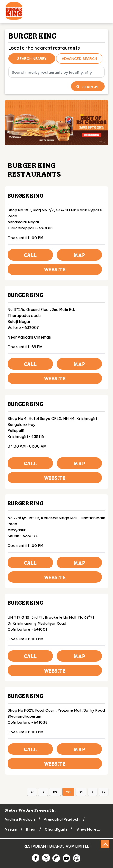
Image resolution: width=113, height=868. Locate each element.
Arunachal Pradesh (62, 819)
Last (104, 792)
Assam (11, 829)
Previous (43, 792)
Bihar (31, 829)
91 (81, 792)
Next (93, 792)
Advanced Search (79, 58)
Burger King (25, 195)
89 (55, 792)
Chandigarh (56, 829)
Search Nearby (32, 58)
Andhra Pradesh (20, 819)
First (32, 792)
